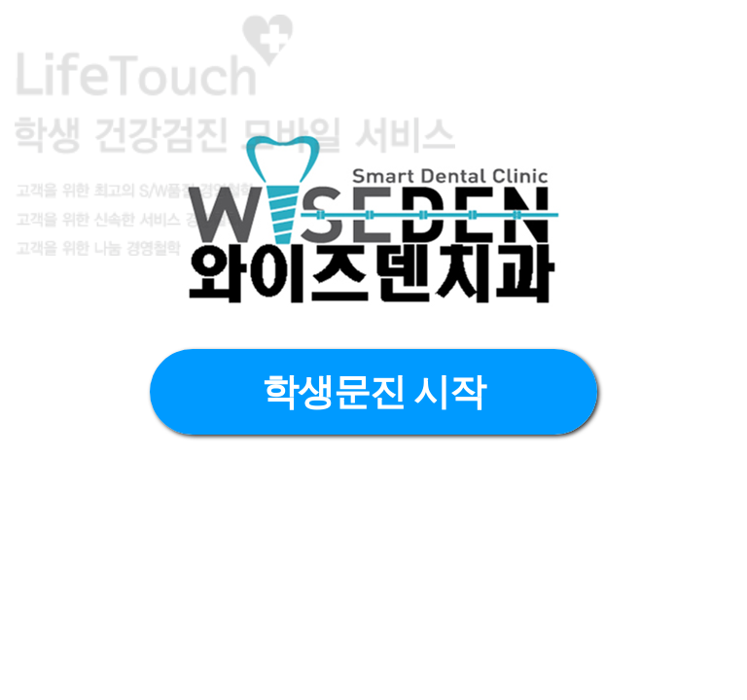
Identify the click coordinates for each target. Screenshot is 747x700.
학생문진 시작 (374, 392)
